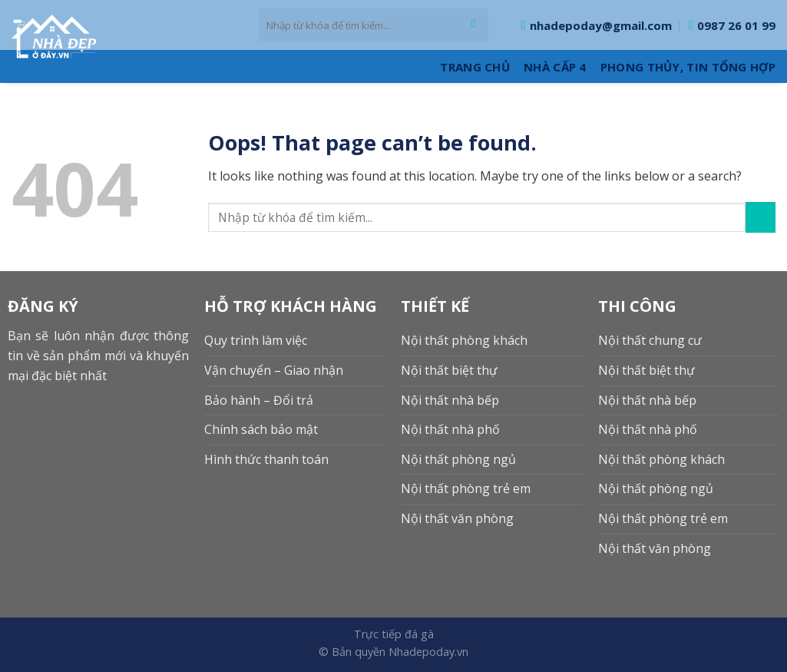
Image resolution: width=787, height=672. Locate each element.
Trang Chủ (475, 67)
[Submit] (473, 25)
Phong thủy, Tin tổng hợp (688, 67)
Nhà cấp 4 (555, 67)
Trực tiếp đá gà (394, 634)
